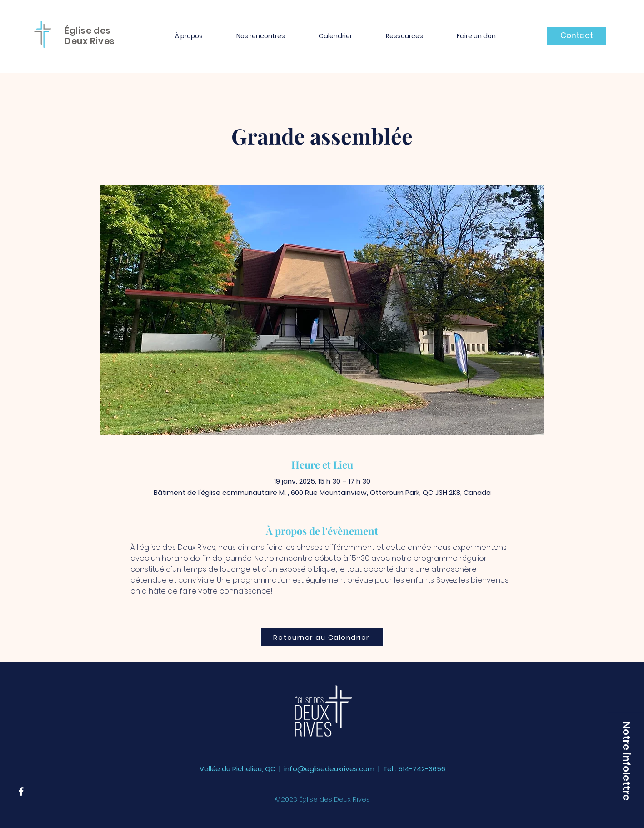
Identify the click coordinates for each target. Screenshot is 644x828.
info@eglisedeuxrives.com (329, 769)
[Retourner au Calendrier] (322, 637)
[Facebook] (21, 791)
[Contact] (577, 36)
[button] (189, 36)
